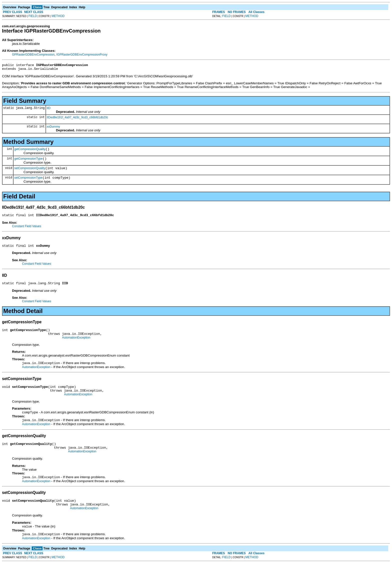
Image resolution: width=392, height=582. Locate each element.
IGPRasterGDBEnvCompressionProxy (82, 55)
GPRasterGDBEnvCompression (33, 55)
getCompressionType (28, 162)
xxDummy (53, 128)
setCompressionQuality (30, 172)
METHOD (58, 16)
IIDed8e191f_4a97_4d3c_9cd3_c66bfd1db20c (77, 119)
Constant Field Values (27, 231)
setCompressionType (28, 182)
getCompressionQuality (30, 151)
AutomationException (76, 347)
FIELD (33, 16)
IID (49, 110)
